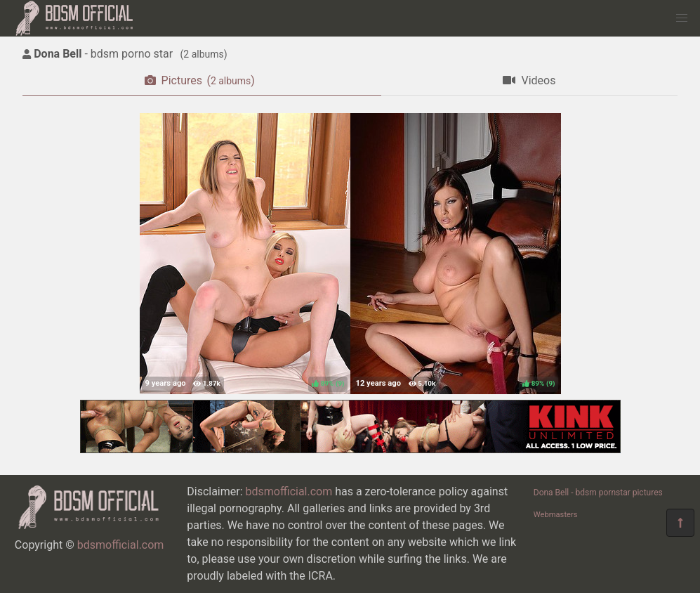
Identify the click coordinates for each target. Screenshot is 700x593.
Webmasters (556, 515)
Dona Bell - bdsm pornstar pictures (598, 493)
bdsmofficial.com (121, 545)
